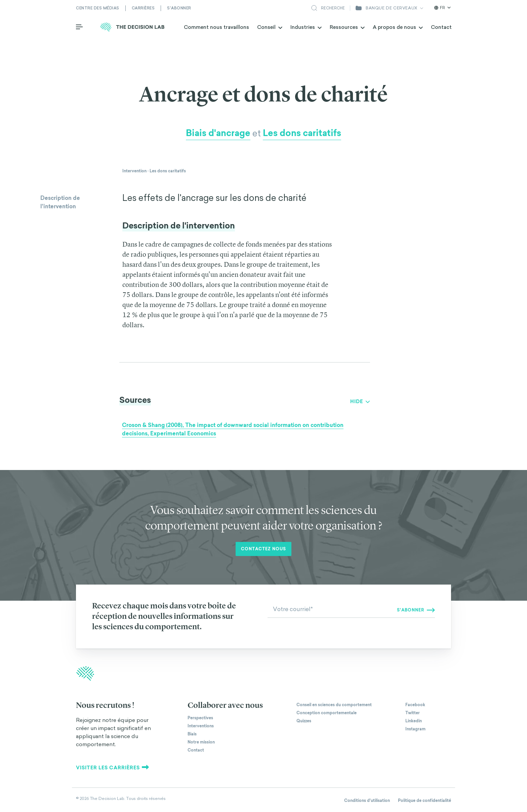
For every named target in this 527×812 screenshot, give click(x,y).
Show (358, 401)
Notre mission (201, 742)
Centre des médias (98, 8)
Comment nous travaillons (216, 27)
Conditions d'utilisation (367, 801)
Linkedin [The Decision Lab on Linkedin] (414, 721)
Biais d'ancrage (218, 133)
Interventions (201, 726)
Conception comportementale (327, 713)
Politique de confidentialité (424, 801)
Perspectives (200, 718)
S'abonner (179, 8)
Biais (192, 734)
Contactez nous (263, 549)
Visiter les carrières (113, 768)
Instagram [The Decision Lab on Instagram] (415, 729)
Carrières (143, 8)
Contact (441, 27)
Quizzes (304, 721)
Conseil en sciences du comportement (334, 705)
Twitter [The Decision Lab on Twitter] (413, 713)
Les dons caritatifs (302, 133)
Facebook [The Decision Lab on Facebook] (415, 705)
